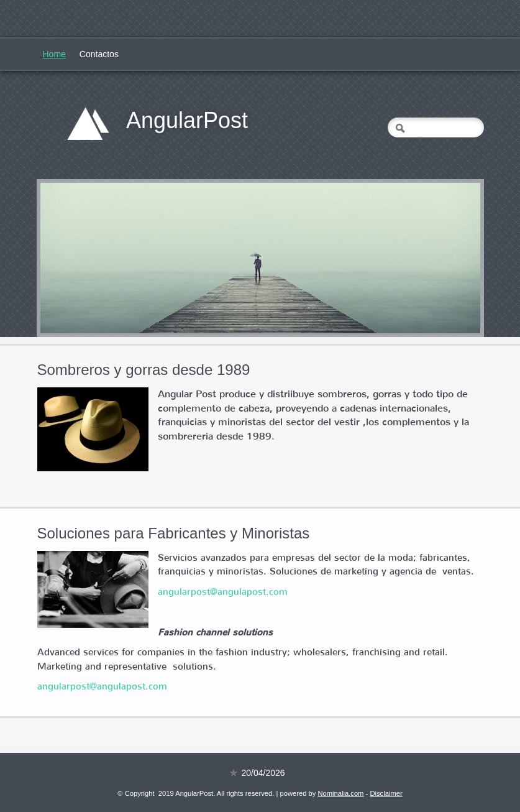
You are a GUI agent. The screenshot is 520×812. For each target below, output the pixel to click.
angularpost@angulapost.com (223, 592)
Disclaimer (386, 793)
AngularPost (187, 120)
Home (54, 54)
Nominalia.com (340, 793)
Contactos (99, 54)
